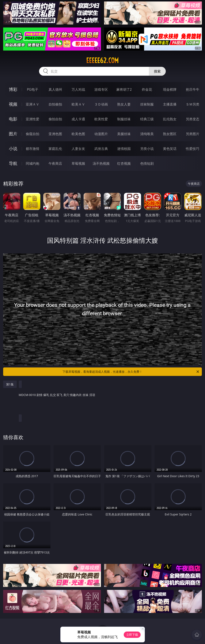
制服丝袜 (124, 119)
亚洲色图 (55, 134)
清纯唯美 (147, 134)
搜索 (157, 71)
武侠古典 (101, 149)
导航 (13, 163)
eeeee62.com (102, 60)
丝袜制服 (147, 104)
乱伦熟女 (170, 119)
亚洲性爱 (33, 119)
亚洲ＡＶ (33, 104)
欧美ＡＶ (78, 104)
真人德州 (55, 89)
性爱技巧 (193, 149)
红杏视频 (124, 163)
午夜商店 (55, 163)
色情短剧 (147, 163)
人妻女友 (78, 149)
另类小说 (147, 149)
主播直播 (170, 104)
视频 (13, 104)
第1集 (10, 384)
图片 (13, 134)
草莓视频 (78, 163)
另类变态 (193, 119)
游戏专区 (101, 89)
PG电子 (32, 89)
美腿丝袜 (124, 134)
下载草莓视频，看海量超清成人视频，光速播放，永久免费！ (131, 372)
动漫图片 (101, 134)
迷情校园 (124, 149)
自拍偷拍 (55, 104)
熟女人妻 (124, 104)
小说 (13, 149)
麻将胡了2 (124, 89)
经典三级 (147, 119)
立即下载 (132, 635)
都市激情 (33, 149)
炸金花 (147, 89)
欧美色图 (78, 134)
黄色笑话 (170, 149)
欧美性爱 (101, 119)
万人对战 (78, 89)
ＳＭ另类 (193, 104)
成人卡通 (78, 119)
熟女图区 (170, 134)
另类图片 (193, 134)
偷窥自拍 (33, 134)
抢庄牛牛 (193, 89)
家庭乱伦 (55, 149)
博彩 (13, 89)
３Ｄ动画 (101, 104)
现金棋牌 (170, 89)
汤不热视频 (101, 163)
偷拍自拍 (55, 119)
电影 (13, 119)
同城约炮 (33, 163)
